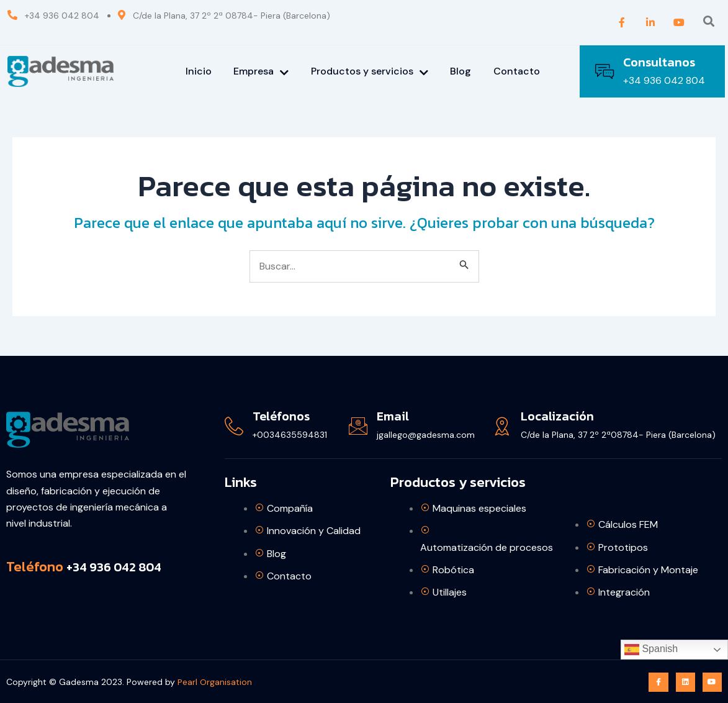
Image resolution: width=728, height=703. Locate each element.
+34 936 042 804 (664, 80)
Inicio (198, 71)
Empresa (261, 71)
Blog (461, 71)
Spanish (651, 650)
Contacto (517, 71)
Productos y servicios (370, 71)
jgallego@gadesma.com (426, 435)
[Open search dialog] (709, 22)
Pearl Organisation (215, 682)
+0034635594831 (290, 435)
